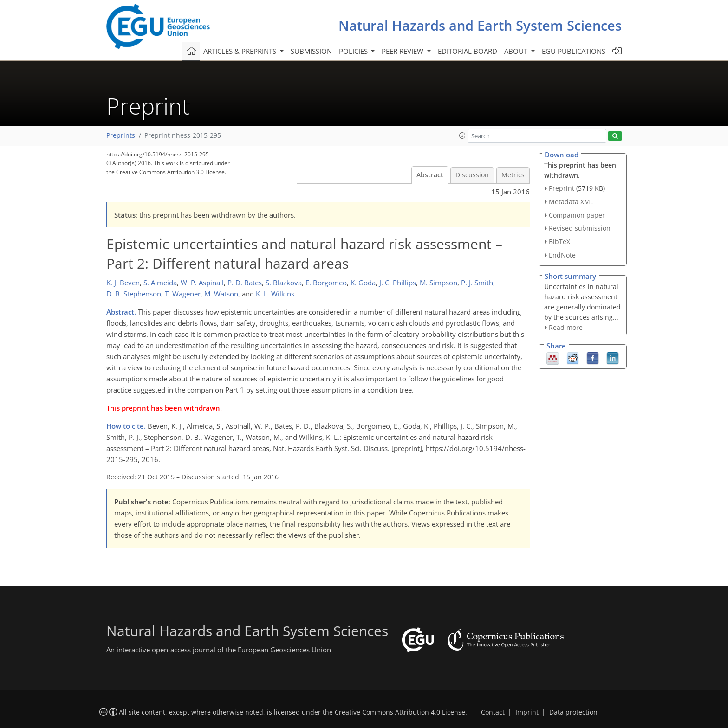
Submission (311, 51)
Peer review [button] (403, 51)
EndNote (562, 255)
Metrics (513, 175)
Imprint (527, 712)
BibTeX (559, 242)
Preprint (562, 188)
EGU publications (574, 51)
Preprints (121, 135)
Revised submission (580, 228)
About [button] (517, 51)
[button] (462, 135)
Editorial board (468, 51)
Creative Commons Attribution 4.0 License (400, 712)
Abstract (430, 175)
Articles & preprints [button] (241, 51)
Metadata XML (571, 202)
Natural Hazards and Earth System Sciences (480, 25)
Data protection (573, 712)
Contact (493, 712)
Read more (566, 327)
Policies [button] (354, 51)
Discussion (472, 175)
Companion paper (577, 215)
